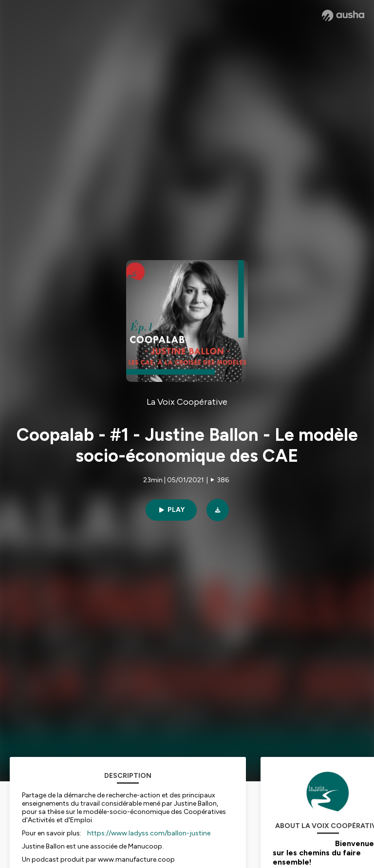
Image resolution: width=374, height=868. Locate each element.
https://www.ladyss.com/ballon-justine (149, 833)
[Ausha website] (343, 16)
